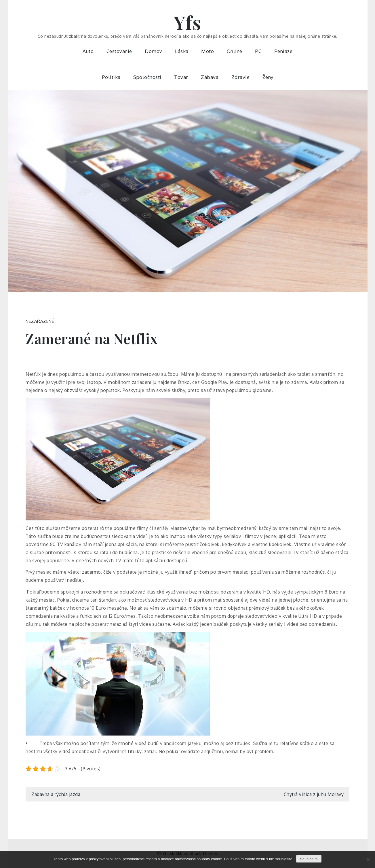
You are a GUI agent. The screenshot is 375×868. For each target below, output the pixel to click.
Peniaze (283, 51)
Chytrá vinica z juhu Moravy (314, 794)
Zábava (210, 77)
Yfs (188, 22)
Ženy (268, 77)
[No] (368, 859)
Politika (111, 77)
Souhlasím (309, 859)
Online (235, 51)
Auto (88, 51)
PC (258, 51)
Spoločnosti (147, 77)
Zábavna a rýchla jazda (56, 794)
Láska (182, 51)
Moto (208, 51)
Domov (154, 51)
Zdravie (241, 77)
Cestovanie (119, 51)
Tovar (181, 77)
